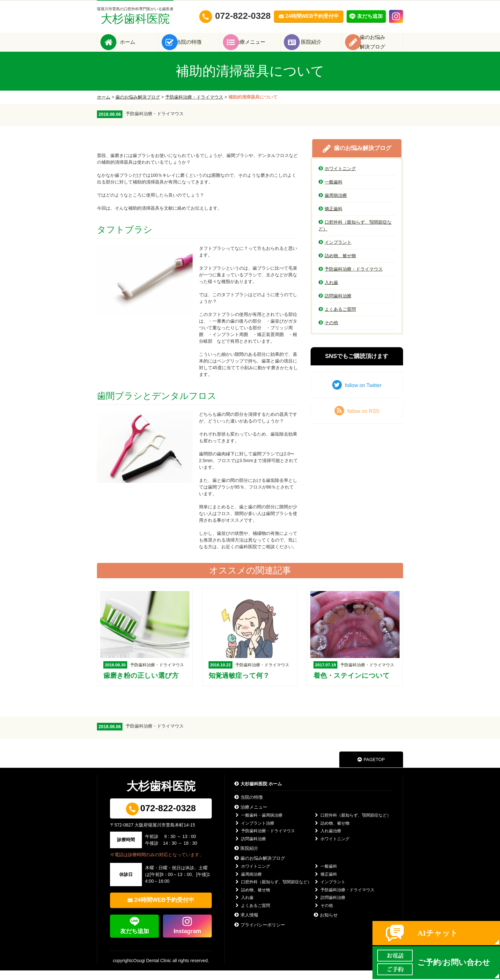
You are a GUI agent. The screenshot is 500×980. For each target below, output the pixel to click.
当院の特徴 (198, 47)
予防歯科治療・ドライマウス (194, 107)
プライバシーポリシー (260, 934)
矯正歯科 (331, 218)
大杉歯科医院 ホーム (258, 793)
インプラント (335, 252)
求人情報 (246, 924)
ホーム (137, 47)
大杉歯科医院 (135, 16)
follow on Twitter (357, 394)
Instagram (187, 941)
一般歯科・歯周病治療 (258, 825)
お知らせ (326, 924)
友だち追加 (135, 941)
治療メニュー (260, 47)
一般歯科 (331, 191)
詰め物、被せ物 (337, 265)
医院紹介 (321, 47)
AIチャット (438, 933)
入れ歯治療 (327, 840)
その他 (328, 332)
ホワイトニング (337, 178)
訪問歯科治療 (335, 305)
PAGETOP (371, 769)
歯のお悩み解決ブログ (138, 107)
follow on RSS (357, 420)
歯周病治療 (333, 205)
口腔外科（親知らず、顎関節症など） (355, 235)
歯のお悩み (382, 47)
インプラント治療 (254, 833)
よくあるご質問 (337, 319)
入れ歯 (328, 292)
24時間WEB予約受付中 (164, 909)
